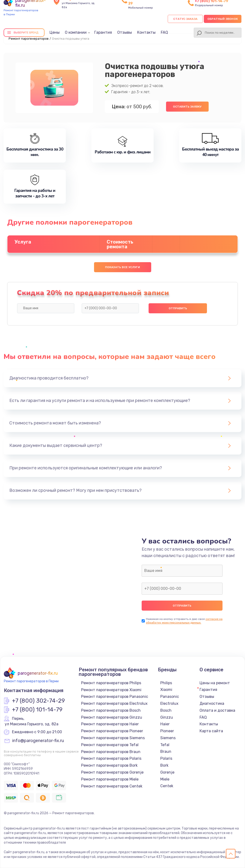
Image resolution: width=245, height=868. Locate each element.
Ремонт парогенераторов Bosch (111, 710)
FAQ (164, 32)
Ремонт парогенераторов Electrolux (114, 703)
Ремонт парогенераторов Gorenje (112, 772)
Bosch (166, 710)
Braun (166, 751)
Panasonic (170, 697)
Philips (166, 683)
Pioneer (167, 731)
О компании (76, 32)
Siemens (168, 738)
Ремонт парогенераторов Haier (110, 724)
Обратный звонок (223, 19)
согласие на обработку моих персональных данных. (184, 621)
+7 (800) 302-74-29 (38, 701)
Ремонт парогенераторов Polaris (111, 758)
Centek (167, 786)
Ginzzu (167, 717)
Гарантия (103, 32)
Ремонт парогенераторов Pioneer (112, 731)
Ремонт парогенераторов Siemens (113, 738)
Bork (164, 765)
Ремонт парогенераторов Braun (111, 752)
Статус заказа (185, 19)
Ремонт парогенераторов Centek (112, 786)
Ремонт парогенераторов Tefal (110, 745)
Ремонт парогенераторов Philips (111, 683)
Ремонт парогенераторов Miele (110, 779)
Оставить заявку (187, 107)
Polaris (166, 758)
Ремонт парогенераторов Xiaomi (111, 690)
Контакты (146, 32)
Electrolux (169, 703)
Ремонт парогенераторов (29, 39)
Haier (165, 724)
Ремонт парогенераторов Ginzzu (112, 717)
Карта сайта (211, 731)
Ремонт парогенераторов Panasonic (115, 697)
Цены (55, 32)
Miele (165, 779)
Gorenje (167, 772)
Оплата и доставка (217, 710)
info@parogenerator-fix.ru (38, 741)
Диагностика (212, 703)
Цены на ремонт (215, 683)
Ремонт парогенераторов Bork (109, 765)
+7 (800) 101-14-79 (37, 710)
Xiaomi (166, 690)
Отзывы (125, 32)
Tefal (165, 745)
